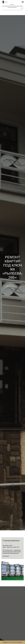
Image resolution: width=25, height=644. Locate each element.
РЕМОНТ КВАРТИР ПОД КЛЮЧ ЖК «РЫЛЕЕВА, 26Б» (13, 10)
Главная (12, 5)
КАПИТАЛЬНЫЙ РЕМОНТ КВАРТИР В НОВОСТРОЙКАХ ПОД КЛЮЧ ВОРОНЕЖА (12, 7)
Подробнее (6, 556)
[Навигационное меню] (23, 2)
